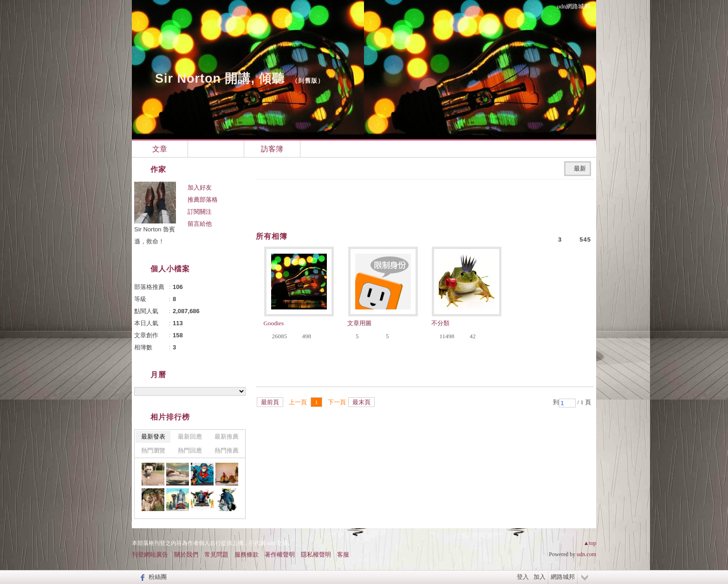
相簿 (216, 149)
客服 (343, 554)
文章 (160, 149)
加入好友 (200, 187)
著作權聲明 (280, 554)
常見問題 (216, 554)
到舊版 (308, 81)
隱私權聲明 (316, 554)
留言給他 (200, 224)
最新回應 (190, 436)
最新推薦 (227, 436)
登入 (523, 577)
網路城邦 (563, 577)
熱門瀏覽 (153, 450)
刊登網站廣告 (150, 554)
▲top (590, 543)
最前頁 (270, 402)
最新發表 (153, 436)
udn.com (586, 554)
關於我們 (186, 554)
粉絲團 (158, 577)
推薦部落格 (203, 200)
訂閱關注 (200, 212)
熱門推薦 (227, 450)
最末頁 (361, 402)
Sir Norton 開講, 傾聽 (220, 79)
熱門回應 (190, 450)
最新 (580, 168)
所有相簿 (272, 236)
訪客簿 (272, 149)
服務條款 (247, 554)
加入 (539, 577)
